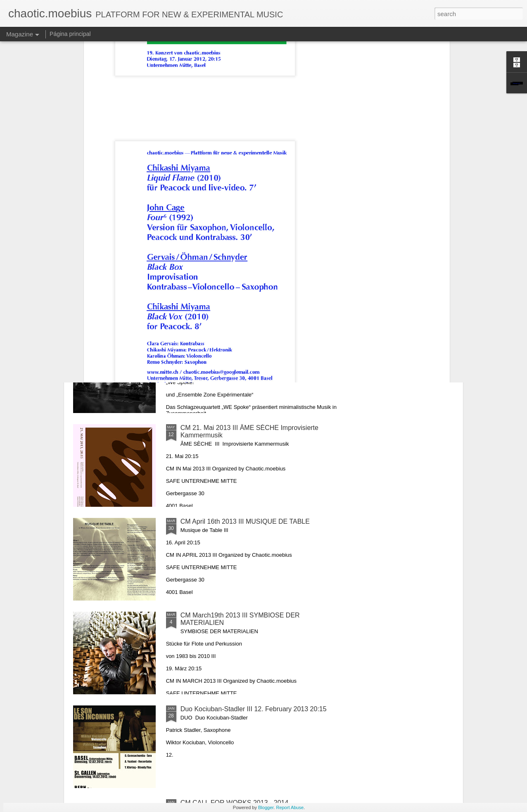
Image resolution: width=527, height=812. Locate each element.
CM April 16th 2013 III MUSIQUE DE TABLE (245, 521)
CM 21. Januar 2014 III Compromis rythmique (121, 268)
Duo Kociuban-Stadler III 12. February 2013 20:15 (254, 709)
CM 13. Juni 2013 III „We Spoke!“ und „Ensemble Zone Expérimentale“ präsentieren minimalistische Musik (254, 341)
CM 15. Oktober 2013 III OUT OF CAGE (412, 268)
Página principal (70, 34)
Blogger (266, 807)
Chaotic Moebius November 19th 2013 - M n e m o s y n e (316, 272)
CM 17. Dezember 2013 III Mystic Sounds (219, 268)
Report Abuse (290, 807)
